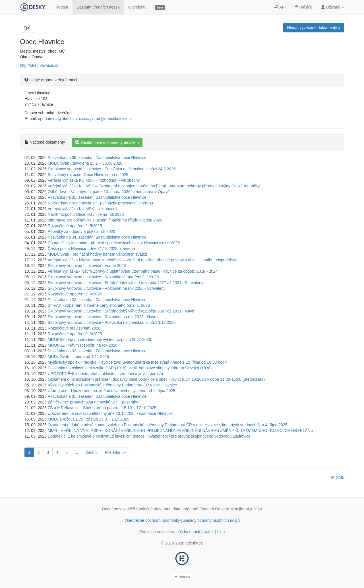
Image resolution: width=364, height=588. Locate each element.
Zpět (28, 28)
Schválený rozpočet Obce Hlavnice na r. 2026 (88, 175)
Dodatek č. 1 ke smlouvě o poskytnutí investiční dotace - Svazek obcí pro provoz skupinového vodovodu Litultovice (149, 436)
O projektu (137, 7)
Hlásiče (303, 7)
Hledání (61, 7)
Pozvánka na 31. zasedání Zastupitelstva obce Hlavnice (97, 396)
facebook (192, 532)
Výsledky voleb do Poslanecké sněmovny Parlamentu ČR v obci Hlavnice (112, 385)
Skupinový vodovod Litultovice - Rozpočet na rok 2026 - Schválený (107, 288)
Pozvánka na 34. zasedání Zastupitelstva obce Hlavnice (97, 237)
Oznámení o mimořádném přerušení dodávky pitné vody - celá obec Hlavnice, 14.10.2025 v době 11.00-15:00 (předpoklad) (156, 379)
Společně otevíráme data (158, 509)
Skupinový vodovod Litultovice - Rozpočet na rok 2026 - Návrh (103, 317)
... (76, 452)
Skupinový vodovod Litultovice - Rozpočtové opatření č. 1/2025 (103, 277)
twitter (209, 532)
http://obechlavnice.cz (39, 65)
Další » (92, 452)
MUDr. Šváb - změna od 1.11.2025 (78, 357)
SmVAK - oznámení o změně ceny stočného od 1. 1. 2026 (99, 305)
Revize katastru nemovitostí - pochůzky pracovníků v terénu (100, 203)
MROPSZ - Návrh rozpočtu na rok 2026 (83, 345)
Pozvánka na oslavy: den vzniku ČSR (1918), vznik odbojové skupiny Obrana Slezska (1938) (130, 368)
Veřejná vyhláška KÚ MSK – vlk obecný (83, 209)
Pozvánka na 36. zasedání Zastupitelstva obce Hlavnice (97, 158)
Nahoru (182, 577)
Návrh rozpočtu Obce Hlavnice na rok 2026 (86, 214)
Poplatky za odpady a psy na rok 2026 (81, 231)
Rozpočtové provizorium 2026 (74, 328)
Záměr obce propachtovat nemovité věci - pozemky (93, 402)
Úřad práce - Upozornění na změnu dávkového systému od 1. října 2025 (111, 391)
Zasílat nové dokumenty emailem (107, 142)
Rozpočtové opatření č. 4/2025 (75, 294)
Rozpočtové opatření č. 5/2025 (75, 226)
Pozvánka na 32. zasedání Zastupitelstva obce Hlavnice (97, 351)
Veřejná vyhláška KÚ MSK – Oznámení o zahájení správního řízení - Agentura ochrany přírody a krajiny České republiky (154, 186)
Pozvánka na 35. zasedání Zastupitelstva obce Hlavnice (97, 197)
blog (221, 532)
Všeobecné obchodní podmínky (152, 520)
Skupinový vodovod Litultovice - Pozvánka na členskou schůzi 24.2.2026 (112, 169)
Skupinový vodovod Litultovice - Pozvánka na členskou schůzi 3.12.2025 (112, 322)
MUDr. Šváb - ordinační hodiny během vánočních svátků (97, 254)
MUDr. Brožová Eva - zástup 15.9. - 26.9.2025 (88, 419)
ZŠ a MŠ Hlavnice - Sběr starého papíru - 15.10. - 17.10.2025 (102, 408)
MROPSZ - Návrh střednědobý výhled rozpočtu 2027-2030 (99, 339)
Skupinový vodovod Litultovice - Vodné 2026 (87, 266)
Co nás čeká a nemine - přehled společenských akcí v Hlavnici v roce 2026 (114, 243)
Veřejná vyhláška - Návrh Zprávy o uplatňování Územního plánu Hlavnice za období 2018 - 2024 (133, 271)
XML (337, 477)
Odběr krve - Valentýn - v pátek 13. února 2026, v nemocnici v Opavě (109, 192)
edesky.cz (194, 543)
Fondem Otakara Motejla (221, 509)
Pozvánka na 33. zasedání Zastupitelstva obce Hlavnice (97, 300)
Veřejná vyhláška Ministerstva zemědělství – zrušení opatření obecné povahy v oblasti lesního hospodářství (143, 260)
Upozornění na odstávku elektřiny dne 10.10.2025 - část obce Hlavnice (110, 413)
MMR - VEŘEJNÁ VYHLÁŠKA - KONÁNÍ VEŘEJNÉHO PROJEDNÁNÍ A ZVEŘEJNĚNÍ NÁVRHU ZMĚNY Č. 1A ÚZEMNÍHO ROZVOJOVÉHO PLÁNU (181, 430)
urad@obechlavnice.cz (112, 119)
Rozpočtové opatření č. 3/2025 (75, 334)
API (280, 7)
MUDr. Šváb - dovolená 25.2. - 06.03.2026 (85, 163)
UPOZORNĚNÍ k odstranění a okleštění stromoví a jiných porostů (105, 374)
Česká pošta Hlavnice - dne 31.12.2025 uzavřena (91, 249)
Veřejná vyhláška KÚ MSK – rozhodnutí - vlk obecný (94, 180)
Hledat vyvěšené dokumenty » (314, 28)
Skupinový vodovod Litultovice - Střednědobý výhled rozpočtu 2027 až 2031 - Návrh (122, 311)
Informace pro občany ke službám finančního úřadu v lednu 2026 (105, 220)
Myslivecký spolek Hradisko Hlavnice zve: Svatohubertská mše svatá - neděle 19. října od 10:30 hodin (138, 362)
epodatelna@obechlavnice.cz (64, 119)
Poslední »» (115, 452)
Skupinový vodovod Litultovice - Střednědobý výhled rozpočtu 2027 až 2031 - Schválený (126, 283)
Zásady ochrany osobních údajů (212, 520)
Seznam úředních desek (98, 7)
